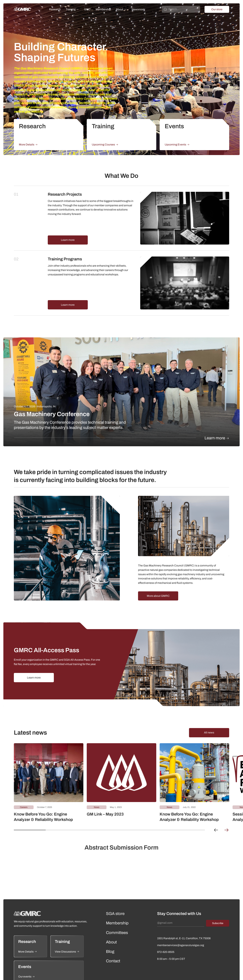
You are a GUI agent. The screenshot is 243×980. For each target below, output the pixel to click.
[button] (216, 811)
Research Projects (65, 194)
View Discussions (67, 933)
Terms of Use (223, 974)
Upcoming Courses (105, 145)
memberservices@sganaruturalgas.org (181, 926)
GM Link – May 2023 (105, 795)
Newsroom (138, 9)
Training (71, 9)
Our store (217, 9)
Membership (103, 9)
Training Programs (65, 250)
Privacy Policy (206, 974)
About (120, 9)
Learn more (68, 230)
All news (209, 713)
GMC (87, 9)
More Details (28, 145)
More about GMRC (158, 577)
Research (55, 9)
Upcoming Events (177, 145)
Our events (26, 958)
